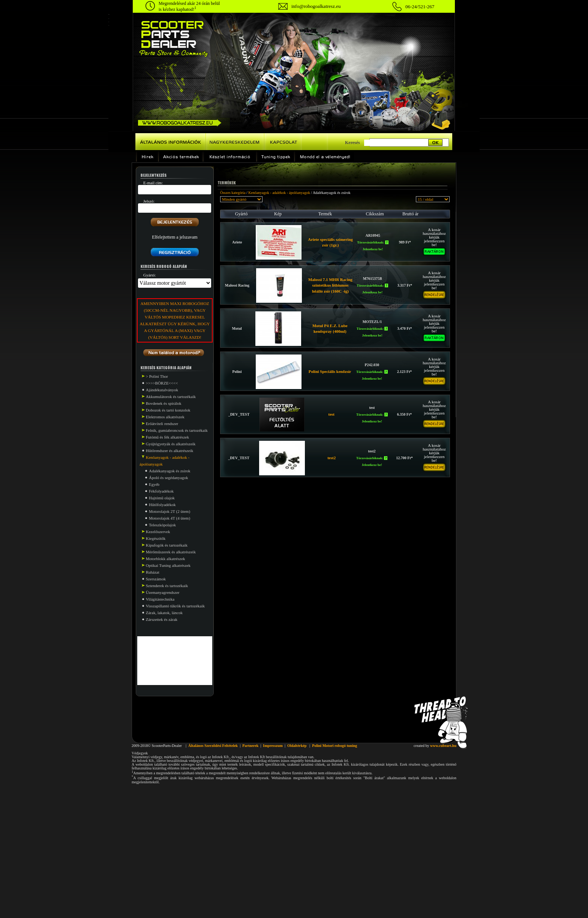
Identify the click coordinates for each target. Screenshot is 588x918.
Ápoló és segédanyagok (168, 478)
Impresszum (273, 746)
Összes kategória (233, 193)
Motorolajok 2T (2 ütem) (169, 511)
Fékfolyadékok (161, 491)
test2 (331, 458)
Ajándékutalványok (162, 390)
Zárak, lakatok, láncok (164, 613)
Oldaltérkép (297, 746)
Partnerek (250, 746)
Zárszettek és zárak (162, 619)
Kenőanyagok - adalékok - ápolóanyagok (279, 193)
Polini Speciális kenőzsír (330, 371)
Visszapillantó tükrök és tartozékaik (175, 606)
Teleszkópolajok (162, 525)
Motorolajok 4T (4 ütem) (169, 518)
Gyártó (241, 214)
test (332, 414)
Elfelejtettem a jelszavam (175, 237)
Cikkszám (375, 214)
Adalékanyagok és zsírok (170, 471)
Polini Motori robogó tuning (334, 746)
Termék (325, 214)
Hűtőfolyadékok (162, 505)
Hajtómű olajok (162, 498)
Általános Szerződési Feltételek (213, 746)
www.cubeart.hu (443, 746)
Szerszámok (156, 579)
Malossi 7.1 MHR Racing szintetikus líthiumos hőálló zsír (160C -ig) (330, 285)
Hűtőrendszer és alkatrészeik (169, 451)
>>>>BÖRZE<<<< (162, 383)
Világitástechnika (160, 599)
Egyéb (154, 484)
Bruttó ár (410, 214)
